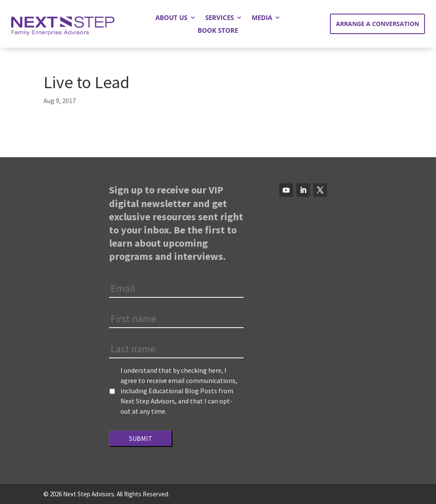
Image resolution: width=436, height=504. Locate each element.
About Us (171, 18)
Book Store (218, 31)
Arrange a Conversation (377, 24)
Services (219, 18)
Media (262, 18)
